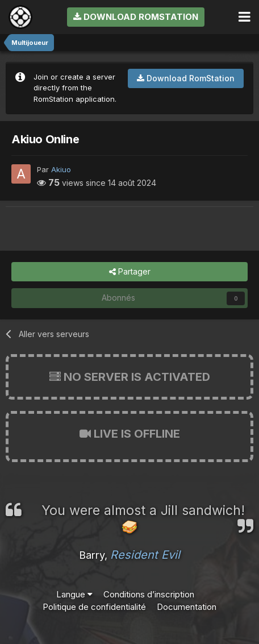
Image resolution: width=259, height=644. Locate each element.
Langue (74, 594)
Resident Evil (145, 555)
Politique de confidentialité (94, 607)
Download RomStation (136, 17)
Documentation (187, 607)
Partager (130, 272)
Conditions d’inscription (149, 594)
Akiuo (61, 169)
